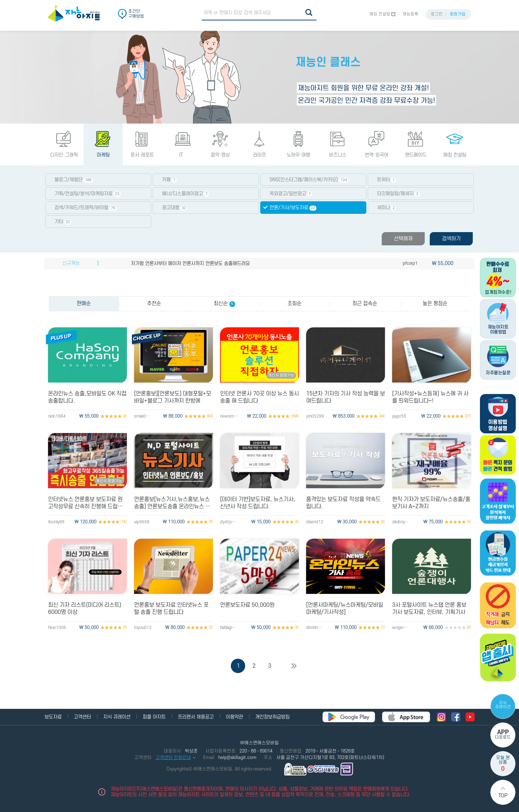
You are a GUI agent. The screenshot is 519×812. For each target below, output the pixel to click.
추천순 (154, 304)
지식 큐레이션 (503, 705)
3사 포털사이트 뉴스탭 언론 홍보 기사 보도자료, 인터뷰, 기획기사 (429, 609)
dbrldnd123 (315, 628)
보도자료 (53, 717)
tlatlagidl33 (229, 628)
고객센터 (82, 717)
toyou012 (143, 628)
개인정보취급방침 (272, 717)
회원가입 (458, 14)
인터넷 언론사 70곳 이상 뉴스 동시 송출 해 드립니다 (259, 397)
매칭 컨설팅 (380, 14)
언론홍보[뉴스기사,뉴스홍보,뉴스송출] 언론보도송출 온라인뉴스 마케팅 (172, 503)
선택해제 (403, 239)
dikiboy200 (401, 522)
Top (503, 796)
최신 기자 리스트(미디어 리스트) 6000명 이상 (85, 609)
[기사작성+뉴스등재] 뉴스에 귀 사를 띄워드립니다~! (430, 397)
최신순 (224, 304)
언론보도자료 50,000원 (247, 605)
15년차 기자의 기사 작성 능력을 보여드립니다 (346, 397)
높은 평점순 (435, 304)
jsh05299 (315, 416)
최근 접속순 (365, 304)
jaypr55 (399, 416)
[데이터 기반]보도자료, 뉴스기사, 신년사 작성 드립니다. (258, 503)
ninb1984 (57, 416)
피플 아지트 (154, 717)
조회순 (294, 304)
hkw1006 (57, 628)
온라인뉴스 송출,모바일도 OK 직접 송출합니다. (87, 397)
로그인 (437, 14)
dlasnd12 (315, 522)
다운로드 (503, 734)
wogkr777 (401, 628)
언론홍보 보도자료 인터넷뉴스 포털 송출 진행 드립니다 (171, 609)
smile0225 (143, 416)
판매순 (84, 304)
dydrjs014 (229, 522)
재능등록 (410, 14)
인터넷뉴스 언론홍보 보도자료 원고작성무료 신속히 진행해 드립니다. (85, 503)
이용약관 (234, 717)
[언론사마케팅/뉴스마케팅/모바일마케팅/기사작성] (345, 609)
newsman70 (229, 416)
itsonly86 (56, 522)
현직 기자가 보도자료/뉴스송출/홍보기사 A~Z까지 (431, 503)
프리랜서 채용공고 (196, 717)
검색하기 (451, 239)
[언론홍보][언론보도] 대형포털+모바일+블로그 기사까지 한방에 (173, 397)
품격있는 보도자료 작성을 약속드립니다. (343, 503)
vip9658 (142, 522)
